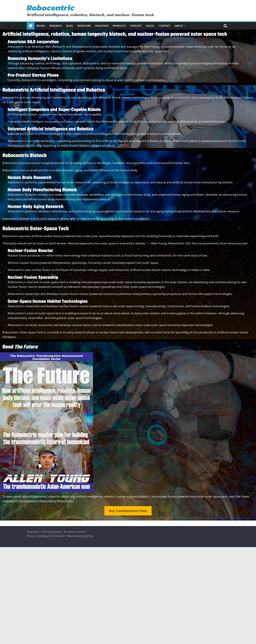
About (179, 26)
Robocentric (51, 8)
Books (41, 26)
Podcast (136, 26)
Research (56, 26)
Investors (84, 26)
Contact (165, 26)
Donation (102, 26)
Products (119, 26)
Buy (128, 511)
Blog (70, 26)
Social (150, 26)
